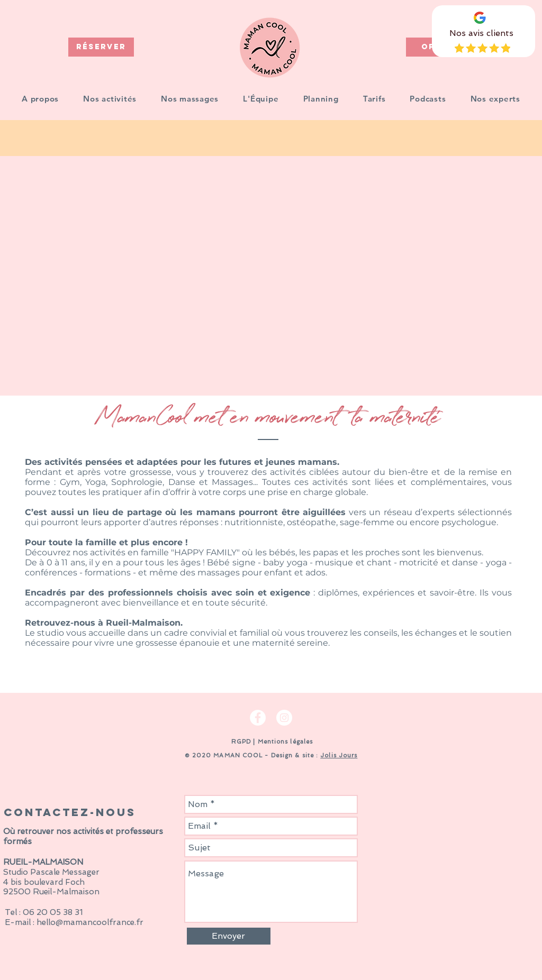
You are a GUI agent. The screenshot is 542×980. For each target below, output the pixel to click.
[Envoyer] (229, 936)
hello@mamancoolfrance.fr (90, 922)
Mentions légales (286, 742)
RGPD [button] (240, 742)
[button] (110, 99)
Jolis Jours (339, 755)
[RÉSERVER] (101, 47)
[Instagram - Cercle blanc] (284, 718)
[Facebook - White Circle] (258, 718)
